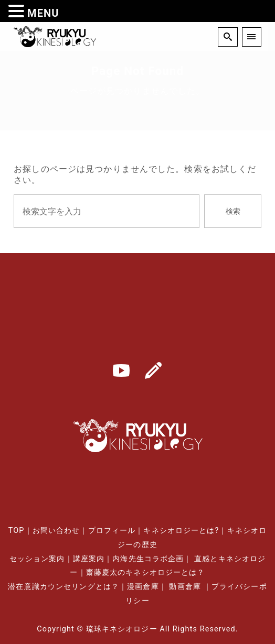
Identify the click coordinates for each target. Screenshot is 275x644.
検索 (233, 211)
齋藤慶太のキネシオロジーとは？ (146, 572)
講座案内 (89, 559)
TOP (17, 531)
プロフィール (112, 531)
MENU (43, 13)
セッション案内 (37, 559)
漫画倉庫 (143, 587)
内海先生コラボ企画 (148, 559)
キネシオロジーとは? (181, 531)
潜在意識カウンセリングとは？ (64, 587)
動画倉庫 (185, 587)
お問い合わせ (56, 531)
